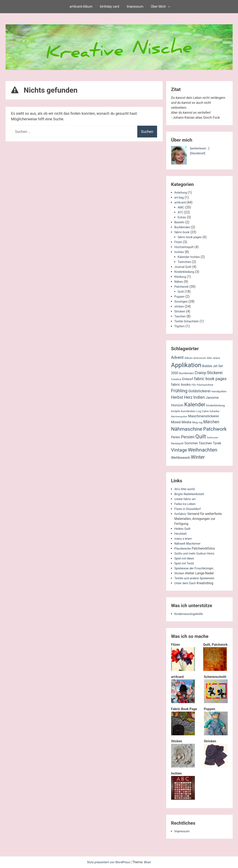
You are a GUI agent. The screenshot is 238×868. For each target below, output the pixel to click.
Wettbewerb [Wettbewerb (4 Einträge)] (181, 458)
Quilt (181, 292)
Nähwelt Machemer (189, 543)
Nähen (179, 282)
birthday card (110, 7)
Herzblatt (181, 534)
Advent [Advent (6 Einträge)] (177, 358)
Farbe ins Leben (186, 504)
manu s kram (184, 539)
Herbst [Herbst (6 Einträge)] (177, 397)
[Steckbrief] (198, 153)
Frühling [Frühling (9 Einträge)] (179, 391)
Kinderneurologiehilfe (190, 614)
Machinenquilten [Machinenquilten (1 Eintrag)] (179, 417)
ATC (181, 212)
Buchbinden (183, 227)
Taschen (181, 316)
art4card (181, 202)
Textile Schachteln (188, 321)
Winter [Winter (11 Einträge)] (198, 457)
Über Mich (158, 7)
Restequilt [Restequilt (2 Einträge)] (177, 443)
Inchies (180, 252)
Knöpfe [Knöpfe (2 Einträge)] (176, 411)
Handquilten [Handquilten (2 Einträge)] (219, 391)
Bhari (150, 862)
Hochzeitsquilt (185, 247)
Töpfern (180, 326)
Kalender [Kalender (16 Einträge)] (195, 404)
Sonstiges (182, 301)
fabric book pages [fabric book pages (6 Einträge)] (210, 379)
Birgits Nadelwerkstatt (191, 494)
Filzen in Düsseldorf (189, 509)
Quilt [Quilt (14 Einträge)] (201, 437)
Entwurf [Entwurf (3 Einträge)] (188, 379)
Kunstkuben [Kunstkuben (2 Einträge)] (188, 411)
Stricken (180, 311)
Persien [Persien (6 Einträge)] (188, 437)
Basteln (180, 222)
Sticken (180, 573)
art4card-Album (81, 7)
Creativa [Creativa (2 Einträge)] (176, 379)
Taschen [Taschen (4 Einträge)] (205, 443)
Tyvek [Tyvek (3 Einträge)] (217, 443)
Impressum (135, 7)
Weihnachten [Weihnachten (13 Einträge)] (203, 450)
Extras (182, 217)
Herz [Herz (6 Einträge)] (188, 397)
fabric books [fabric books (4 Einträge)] (181, 384)
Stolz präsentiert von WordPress (109, 862)
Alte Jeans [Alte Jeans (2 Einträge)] (213, 358)
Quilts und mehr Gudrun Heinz (196, 553)
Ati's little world (186, 489)
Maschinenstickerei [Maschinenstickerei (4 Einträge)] (203, 416)
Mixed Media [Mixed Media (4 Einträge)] (181, 422)
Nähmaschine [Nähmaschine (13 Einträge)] (187, 429)
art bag (180, 197)
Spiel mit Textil (185, 563)
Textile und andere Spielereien (196, 578)
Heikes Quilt (183, 529)
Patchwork (182, 287)
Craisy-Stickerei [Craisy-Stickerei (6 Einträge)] (209, 373)
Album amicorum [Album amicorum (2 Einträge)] (195, 358)
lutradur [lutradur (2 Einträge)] (215, 411)
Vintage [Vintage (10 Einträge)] (179, 450)
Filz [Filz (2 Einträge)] (194, 385)
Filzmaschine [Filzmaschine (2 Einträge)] (205, 385)
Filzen (179, 242)
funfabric (181, 514)
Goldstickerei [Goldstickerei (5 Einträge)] (199, 391)
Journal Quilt (184, 267)
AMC (181, 207)
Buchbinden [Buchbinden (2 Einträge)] (187, 373)
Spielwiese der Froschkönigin (196, 568)
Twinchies (185, 262)
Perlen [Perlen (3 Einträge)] (176, 437)
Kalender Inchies (190, 257)
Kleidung (181, 277)
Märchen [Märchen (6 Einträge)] (211, 422)
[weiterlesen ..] (201, 148)
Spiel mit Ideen (185, 558)
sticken (180, 306)
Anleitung (181, 192)
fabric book (183, 232)
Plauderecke (184, 548)
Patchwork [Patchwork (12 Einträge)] (215, 429)
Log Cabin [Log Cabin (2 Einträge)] (203, 411)
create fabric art (186, 499)
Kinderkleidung (185, 272)
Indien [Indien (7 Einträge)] (199, 397)
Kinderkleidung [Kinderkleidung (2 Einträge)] (216, 405)
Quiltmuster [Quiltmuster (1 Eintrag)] (213, 438)
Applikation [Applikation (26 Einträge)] (186, 365)
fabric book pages (191, 237)
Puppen (180, 296)
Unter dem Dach (186, 583)
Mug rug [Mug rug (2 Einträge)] (197, 422)
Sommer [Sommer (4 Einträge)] (191, 443)
